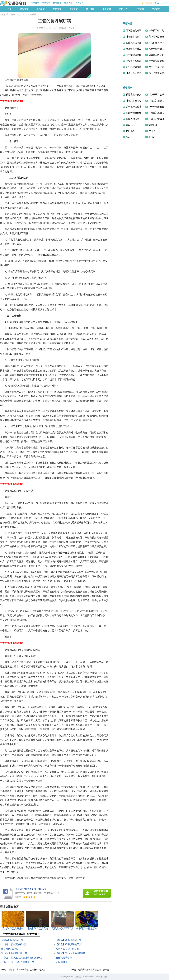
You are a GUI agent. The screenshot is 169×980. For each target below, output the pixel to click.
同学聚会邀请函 (134, 55)
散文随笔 (57, 3)
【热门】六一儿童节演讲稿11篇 (18, 962)
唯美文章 (107, 9)
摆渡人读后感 (133, 119)
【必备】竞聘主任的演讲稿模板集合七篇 (22, 958)
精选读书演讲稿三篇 (13, 940)
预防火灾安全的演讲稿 (67, 949)
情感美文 (57, 9)
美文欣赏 (35, 3)
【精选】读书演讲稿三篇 (69, 944)
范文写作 (23, 15)
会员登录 (149, 3)
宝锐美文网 (80, 977)
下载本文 (72, 28)
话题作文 (153, 125)
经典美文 (24, 9)
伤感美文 (41, 9)
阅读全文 (62, 28)
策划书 (129, 125)
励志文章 (90, 9)
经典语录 (68, 3)
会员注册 (164, 3)
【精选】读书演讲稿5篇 (14, 944)
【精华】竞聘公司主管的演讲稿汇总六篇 (27, 970)
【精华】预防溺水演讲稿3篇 (70, 953)
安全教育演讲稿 (64, 958)
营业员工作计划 (156, 31)
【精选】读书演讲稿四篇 (69, 940)
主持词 (152, 137)
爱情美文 (74, 9)
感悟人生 (123, 9)
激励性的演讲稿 (9, 949)
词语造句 (79, 3)
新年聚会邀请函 (156, 61)
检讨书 (152, 131)
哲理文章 (140, 9)
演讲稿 (33, 15)
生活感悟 (156, 9)
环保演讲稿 (62, 962)
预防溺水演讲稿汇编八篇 (14, 953)
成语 (128, 137)
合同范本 (130, 131)
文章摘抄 (46, 3)
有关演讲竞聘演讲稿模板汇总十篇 (94, 970)
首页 (10, 9)
